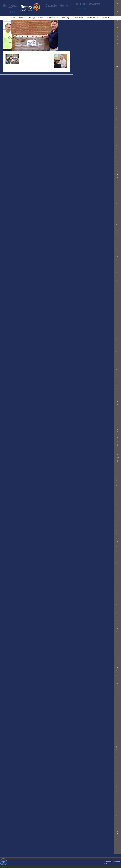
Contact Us (106, 18)
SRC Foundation (92, 18)
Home (13, 18)
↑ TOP (106, 864)
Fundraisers (53, 18)
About (22, 18)
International (79, 18)
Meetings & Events (37, 18)
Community (66, 18)
